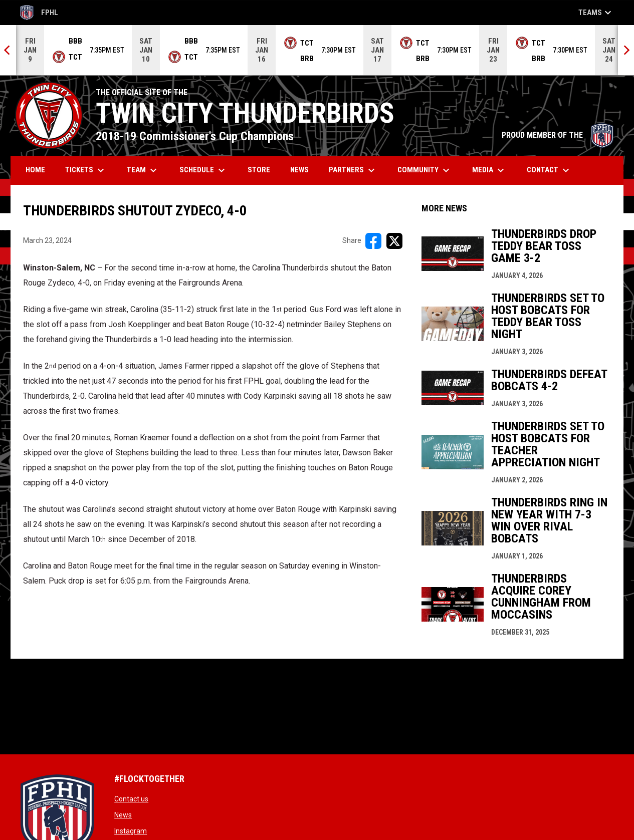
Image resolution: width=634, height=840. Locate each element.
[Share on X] (394, 241)
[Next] (626, 50)
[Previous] (8, 50)
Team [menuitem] (143, 170)
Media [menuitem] (489, 170)
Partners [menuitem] (353, 170)
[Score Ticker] (317, 50)
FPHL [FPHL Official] (39, 13)
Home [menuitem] (35, 170)
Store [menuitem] (263, 170)
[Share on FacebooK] (373, 241)
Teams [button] (596, 13)
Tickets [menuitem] (86, 170)
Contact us (131, 799)
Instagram (131, 831)
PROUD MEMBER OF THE (558, 135)
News (123, 815)
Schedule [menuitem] (203, 170)
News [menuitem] (299, 170)
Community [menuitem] (425, 170)
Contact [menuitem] (549, 170)
